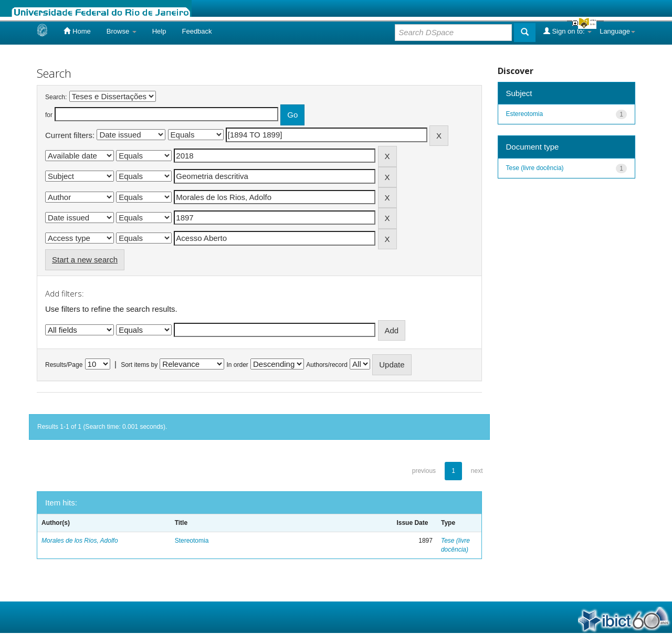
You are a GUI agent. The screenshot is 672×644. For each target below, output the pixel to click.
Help (159, 31)
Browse (122, 31)
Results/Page (64, 365)
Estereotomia (525, 114)
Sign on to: (568, 31)
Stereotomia (192, 541)
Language (617, 31)
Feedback (197, 31)
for (49, 115)
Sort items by (139, 365)
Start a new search (85, 260)
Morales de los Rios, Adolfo (80, 541)
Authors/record (327, 365)
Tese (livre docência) (535, 168)
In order (238, 365)
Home (77, 31)
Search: (56, 97)
